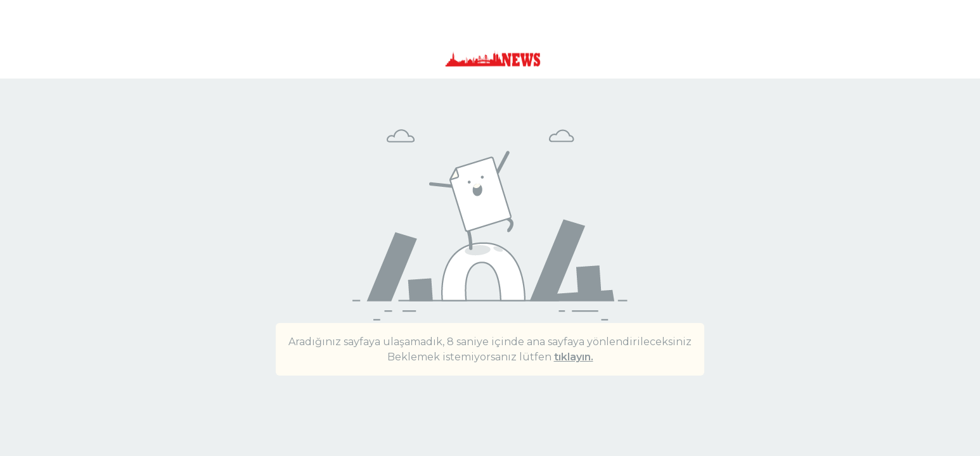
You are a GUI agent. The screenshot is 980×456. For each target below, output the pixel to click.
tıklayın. (574, 357)
